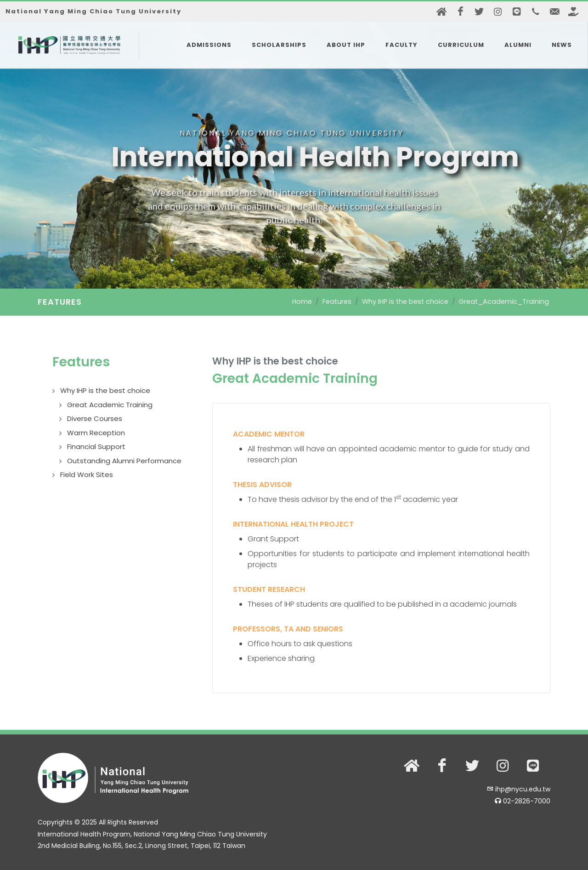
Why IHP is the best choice (405, 301)
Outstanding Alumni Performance (124, 461)
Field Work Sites (87, 475)
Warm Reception (96, 433)
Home (302, 301)
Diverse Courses (95, 418)
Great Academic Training (110, 405)
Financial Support (96, 446)
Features (337, 301)
